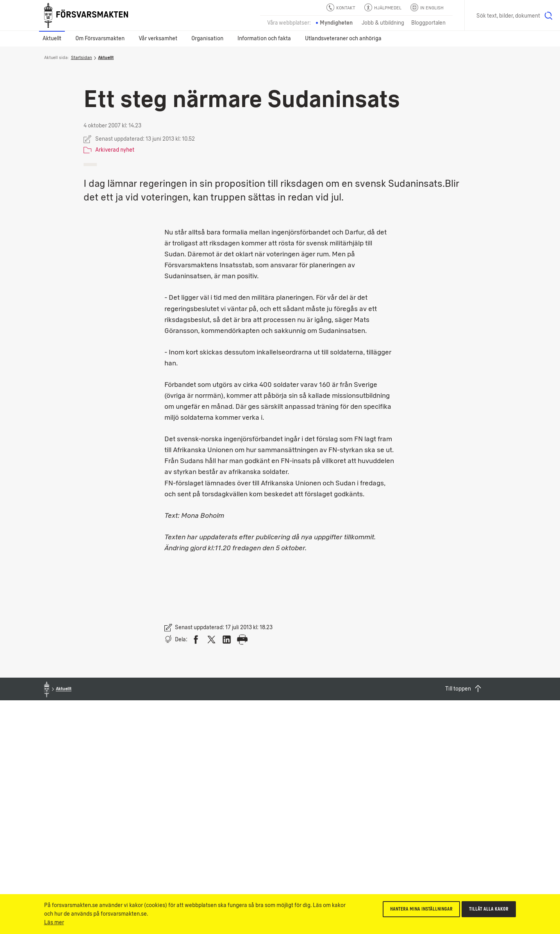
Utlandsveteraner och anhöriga (343, 38)
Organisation (207, 38)
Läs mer (54, 922)
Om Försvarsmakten (100, 38)
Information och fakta (264, 38)
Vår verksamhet (158, 38)
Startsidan (82, 57)
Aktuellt (52, 38)
